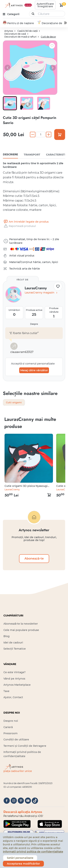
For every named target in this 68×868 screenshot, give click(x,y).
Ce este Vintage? (15, 673)
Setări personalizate (20, 858)
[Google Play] (17, 824)
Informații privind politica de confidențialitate (33, 852)
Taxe (6, 691)
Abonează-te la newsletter (21, 624)
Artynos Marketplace (17, 685)
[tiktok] (35, 801)
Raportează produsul (19, 226)
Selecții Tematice (15, 649)
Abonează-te (34, 559)
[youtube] (28, 801)
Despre (34, 324)
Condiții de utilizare (16, 740)
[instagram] (14, 801)
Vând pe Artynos (14, 679)
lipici (55, 262)
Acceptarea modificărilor (23, 864)
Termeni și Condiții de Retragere (25, 746)
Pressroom (11, 734)
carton (46, 262)
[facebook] (7, 801)
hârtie (37, 262)
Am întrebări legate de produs (26, 222)
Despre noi (11, 721)
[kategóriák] (12, 14)
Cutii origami (14, 403)
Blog (7, 637)
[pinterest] (21, 801)
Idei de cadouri (13, 643)
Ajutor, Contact (13, 698)
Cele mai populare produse (21, 630)
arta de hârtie (31, 269)
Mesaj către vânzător (34, 370)
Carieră (8, 728)
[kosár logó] (61, 5)
